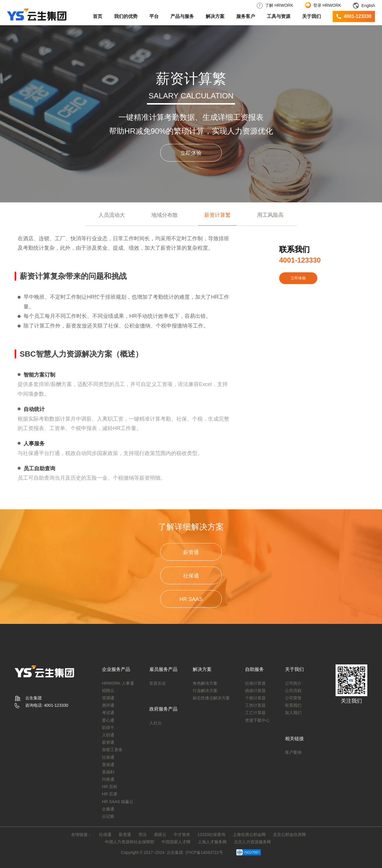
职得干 (108, 728)
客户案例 (293, 752)
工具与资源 (279, 16)
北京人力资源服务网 (252, 842)
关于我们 (311, 16)
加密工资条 (112, 750)
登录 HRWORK (323, 5)
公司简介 (293, 683)
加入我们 (293, 713)
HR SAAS (191, 599)
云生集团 (175, 852)
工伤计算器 (255, 705)
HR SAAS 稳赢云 (118, 802)
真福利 (108, 772)
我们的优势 (126, 16)
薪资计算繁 (217, 215)
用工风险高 (270, 215)
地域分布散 (165, 215)
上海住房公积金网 (249, 835)
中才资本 (182, 835)
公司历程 (293, 691)
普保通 (108, 765)
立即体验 (191, 153)
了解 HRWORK (275, 5)
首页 (98, 16)
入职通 (108, 735)
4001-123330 (358, 16)
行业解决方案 (205, 691)
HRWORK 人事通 (118, 683)
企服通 (108, 809)
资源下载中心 (257, 720)
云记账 (108, 816)
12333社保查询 (211, 835)
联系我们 (293, 705)
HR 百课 (110, 794)
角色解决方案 (205, 683)
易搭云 (160, 835)
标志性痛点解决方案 (211, 698)
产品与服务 (182, 16)
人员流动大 (112, 215)
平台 (154, 16)
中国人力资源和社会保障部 (130, 842)
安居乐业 (158, 683)
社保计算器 (255, 683)
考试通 (108, 713)
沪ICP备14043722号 (204, 852)
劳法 (143, 835)
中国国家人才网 (176, 842)
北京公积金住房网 (289, 835)
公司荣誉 (293, 698)
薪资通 (191, 552)
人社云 (155, 723)
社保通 (191, 576)
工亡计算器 (255, 713)
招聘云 (108, 691)
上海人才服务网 (212, 842)
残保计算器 (255, 691)
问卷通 (108, 779)
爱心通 (108, 720)
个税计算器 (255, 698)
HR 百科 (110, 787)
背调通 (108, 698)
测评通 (108, 705)
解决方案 (215, 16)
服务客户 (246, 16)
